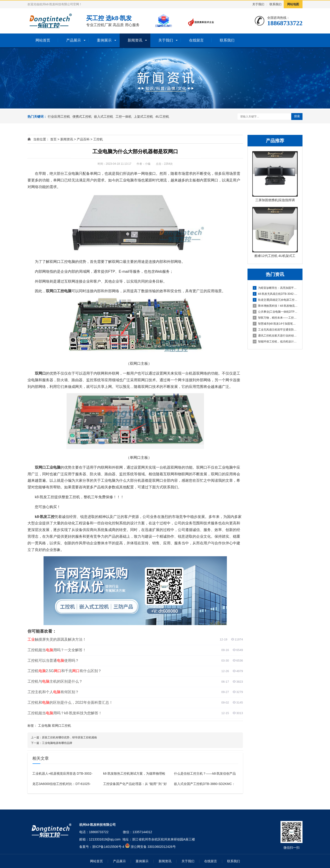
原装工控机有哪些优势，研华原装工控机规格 (69, 737)
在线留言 (196, 40)
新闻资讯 (135, 40)
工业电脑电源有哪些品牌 (57, 743)
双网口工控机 (61, 726)
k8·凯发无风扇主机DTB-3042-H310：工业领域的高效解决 (275, 294)
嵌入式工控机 (104, 117)
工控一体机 (124, 117)
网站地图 (293, 4)
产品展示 (74, 40)
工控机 (98, 139)
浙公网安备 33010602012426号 (153, 847)
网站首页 (43, 40)
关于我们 (258, 4)
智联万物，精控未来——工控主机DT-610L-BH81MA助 (275, 318)
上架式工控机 (143, 117)
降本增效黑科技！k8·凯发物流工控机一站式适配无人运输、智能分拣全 (275, 306)
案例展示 (104, 40)
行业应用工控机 (59, 117)
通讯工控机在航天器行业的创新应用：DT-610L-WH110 (275, 336)
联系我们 (275, 4)
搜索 (297, 116)
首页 (53, 139)
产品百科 (83, 139)
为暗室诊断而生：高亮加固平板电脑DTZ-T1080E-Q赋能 (275, 288)
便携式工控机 (82, 117)
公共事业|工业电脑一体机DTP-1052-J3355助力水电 (275, 312)
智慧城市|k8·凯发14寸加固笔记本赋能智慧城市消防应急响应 (275, 324)
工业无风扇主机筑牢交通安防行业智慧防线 (275, 330)
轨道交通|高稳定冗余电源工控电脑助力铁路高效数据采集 (275, 300)
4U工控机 (162, 117)
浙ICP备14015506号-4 (108, 847)
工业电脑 (44, 726)
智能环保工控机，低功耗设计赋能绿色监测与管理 (275, 342)
